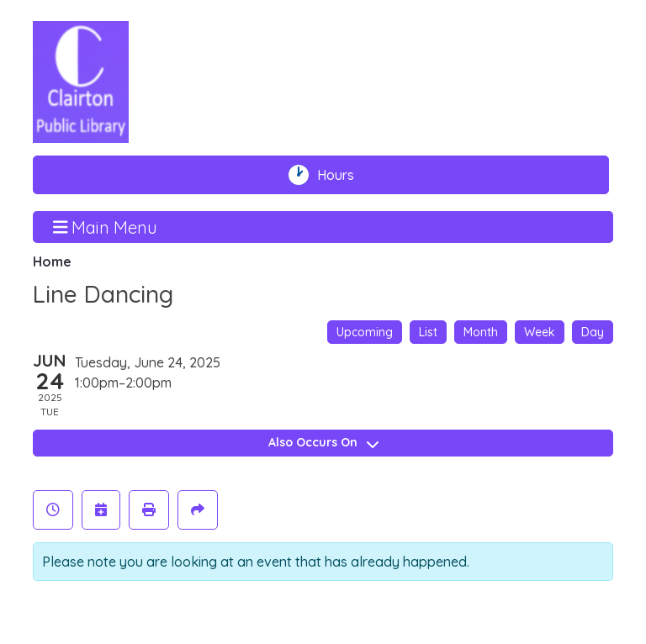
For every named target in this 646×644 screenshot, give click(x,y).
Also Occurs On (323, 442)
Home (52, 261)
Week (540, 332)
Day (593, 332)
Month (481, 332)
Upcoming (365, 332)
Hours (344, 175)
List (428, 332)
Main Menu (106, 226)
